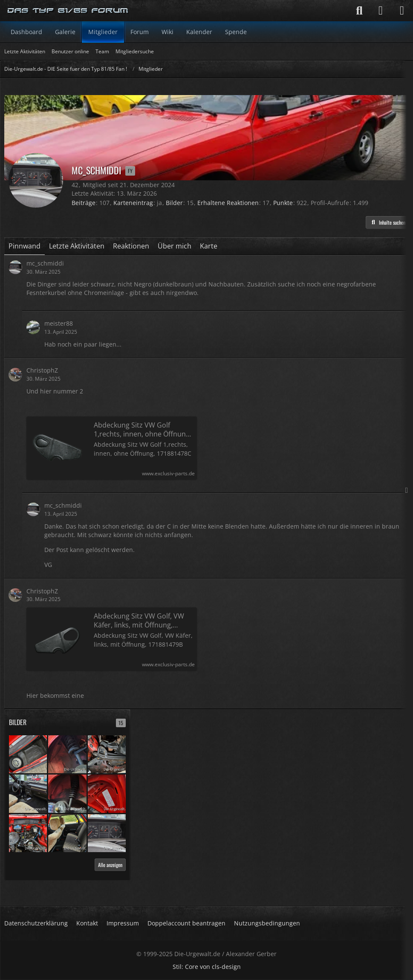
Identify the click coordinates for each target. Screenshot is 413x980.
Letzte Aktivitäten (77, 246)
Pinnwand (25, 246)
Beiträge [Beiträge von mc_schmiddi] (84, 203)
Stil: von (207, 967)
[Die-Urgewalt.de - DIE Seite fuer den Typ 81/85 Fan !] (68, 11)
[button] (387, 223)
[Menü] (402, 11)
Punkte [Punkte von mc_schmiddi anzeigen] (283, 203)
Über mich (175, 246)
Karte (209, 246)
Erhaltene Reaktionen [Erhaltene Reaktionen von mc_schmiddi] (228, 203)
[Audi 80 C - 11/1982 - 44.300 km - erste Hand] (28, 753)
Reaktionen (131, 246)
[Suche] (359, 11)
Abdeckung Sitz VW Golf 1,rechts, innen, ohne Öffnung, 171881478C (143, 429)
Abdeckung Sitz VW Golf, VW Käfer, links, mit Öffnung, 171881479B (139, 620)
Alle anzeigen (110, 865)
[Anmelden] (381, 11)
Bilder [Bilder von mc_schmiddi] (174, 203)
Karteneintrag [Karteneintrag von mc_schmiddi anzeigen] (133, 203)
